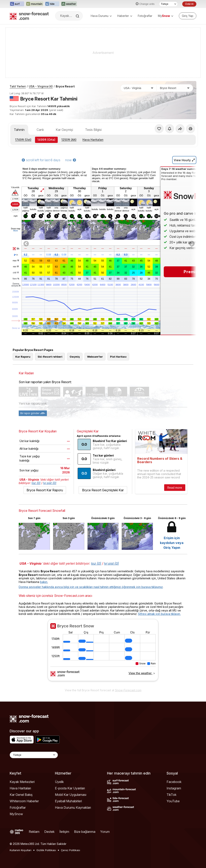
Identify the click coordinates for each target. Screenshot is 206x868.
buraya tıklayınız (152, 587)
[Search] (78, 16)
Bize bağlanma (85, 832)
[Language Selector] (34, 755)
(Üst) (23, 140)
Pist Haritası (118, 357)
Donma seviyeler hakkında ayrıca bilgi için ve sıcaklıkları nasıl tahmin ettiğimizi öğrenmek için (80, 587)
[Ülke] (139, 88)
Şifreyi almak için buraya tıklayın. (159, 614)
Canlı (40, 130)
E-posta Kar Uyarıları (70, 788)
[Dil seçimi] (168, 4)
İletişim (64, 832)
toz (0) (36, 483)
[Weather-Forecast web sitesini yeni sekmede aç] (69, 4)
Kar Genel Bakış (21, 795)
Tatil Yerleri (18, 86)
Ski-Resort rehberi (50, 357)
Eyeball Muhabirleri (68, 801)
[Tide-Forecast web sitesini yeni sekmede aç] (52, 4)
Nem (16, 279)
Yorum (105, 832)
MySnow (16, 814)
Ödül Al (189, 4)
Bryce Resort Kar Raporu (45, 490)
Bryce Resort (65, 86)
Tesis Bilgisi (93, 130)
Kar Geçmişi (64, 130)
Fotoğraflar (145, 16)
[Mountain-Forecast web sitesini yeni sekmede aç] (35, 4)
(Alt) (69, 140)
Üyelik (59, 782)
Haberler (125, 16)
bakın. (44, 582)
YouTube (173, 801)
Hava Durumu (101, 16)
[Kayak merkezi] (175, 88)
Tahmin (19, 130)
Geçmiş (75, 357)
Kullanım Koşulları (21, 850)
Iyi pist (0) (50, 483)
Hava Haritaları (93, 140)
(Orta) (46, 140)
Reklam (34, 832)
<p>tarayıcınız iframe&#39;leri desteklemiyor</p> (103, 653)
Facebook (174, 782)
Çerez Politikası (71, 850)
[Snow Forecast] (29, 16)
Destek (49, 832)
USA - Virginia (41, 86)
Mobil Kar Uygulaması (71, 795)
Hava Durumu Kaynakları (73, 807)
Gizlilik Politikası (46, 850)
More (16, 231)
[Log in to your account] (188, 16)
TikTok (171, 795)
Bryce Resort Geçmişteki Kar (103, 490)
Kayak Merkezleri (22, 782)
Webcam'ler (95, 357)
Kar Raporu (23, 357)
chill (16, 273)
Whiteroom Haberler (24, 801)
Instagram (174, 788)
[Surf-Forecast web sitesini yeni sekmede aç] (17, 4)
